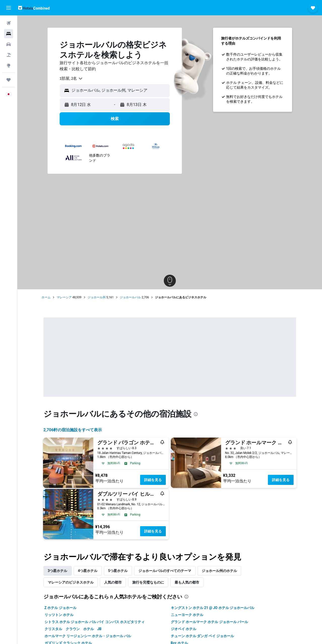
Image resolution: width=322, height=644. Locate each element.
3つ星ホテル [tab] (58, 571)
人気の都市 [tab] (113, 582)
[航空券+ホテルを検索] (9, 55)
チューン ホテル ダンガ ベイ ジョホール (203, 636)
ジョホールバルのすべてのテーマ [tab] (165, 571)
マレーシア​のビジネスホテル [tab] (71, 582)
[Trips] (9, 80)
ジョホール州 (97, 297)
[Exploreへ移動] (9, 65)
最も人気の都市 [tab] (187, 582)
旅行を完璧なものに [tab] (148, 582)
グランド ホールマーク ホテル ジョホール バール (210, 622)
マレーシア (64, 297)
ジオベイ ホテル (184, 629)
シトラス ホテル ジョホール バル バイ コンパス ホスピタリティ (95, 622)
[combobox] (71, 79)
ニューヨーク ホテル (187, 615)
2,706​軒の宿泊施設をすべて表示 (73, 430)
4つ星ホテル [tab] (88, 571)
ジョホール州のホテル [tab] (219, 571)
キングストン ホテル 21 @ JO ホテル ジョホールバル (213, 608)
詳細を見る (153, 480)
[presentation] (196, 414)
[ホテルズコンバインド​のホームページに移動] (34, 8)
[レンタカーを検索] (9, 44)
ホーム (46, 297)
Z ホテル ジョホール (61, 608)
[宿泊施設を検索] (9, 34)
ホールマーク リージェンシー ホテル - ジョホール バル (88, 636)
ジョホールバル (130, 297)
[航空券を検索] (9, 23)
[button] (9, 8)
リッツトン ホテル (59, 615)
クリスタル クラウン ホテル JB (73, 629)
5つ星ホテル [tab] (118, 571)
